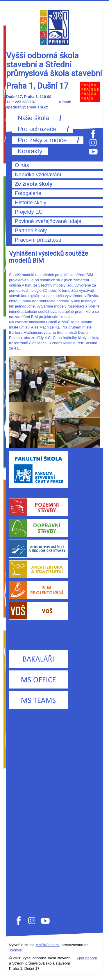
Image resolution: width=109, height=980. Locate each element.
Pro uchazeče (37, 129)
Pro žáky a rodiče (42, 140)
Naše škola (33, 118)
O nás (22, 165)
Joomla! (16, 950)
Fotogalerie (28, 193)
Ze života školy (34, 184)
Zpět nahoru (87, 958)
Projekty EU (29, 212)
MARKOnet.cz (47, 945)
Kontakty (30, 151)
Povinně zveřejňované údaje (48, 221)
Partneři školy (31, 231)
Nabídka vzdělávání (38, 175)
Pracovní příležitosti (38, 240)
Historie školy (31, 203)
